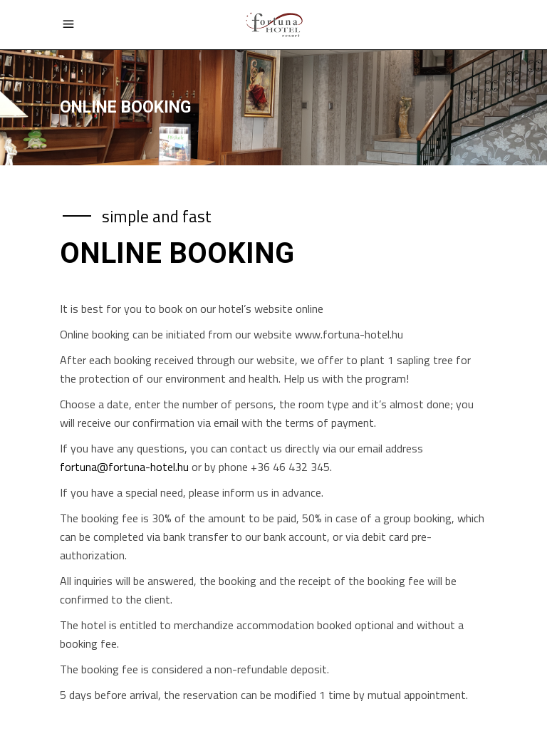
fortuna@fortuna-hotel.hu (124, 467)
